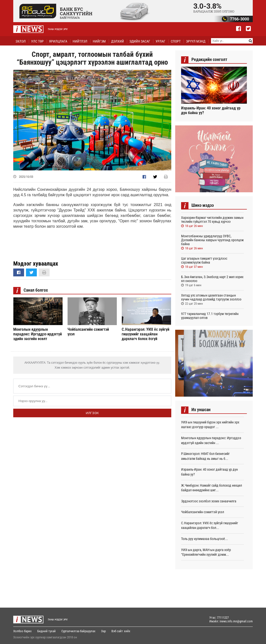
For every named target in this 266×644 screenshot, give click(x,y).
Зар (103, 631)
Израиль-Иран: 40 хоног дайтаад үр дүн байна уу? (211, 110)
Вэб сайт (117, 631)
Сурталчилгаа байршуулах (78, 631)
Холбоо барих (22, 631)
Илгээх (92, 413)
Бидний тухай (47, 631)
